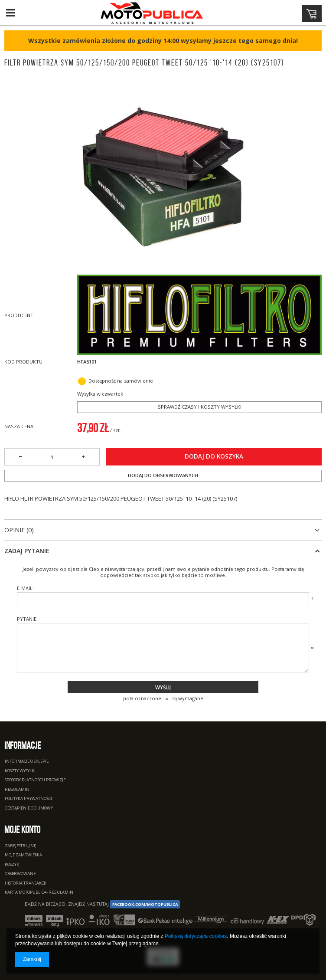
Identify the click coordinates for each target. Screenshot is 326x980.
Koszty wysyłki (20, 771)
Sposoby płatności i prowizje (35, 780)
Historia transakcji (26, 883)
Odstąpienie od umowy (29, 808)
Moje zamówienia (23, 855)
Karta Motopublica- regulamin (39, 893)
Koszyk (12, 865)
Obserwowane (20, 874)
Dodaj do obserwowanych (163, 475)
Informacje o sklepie (27, 762)
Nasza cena (19, 426)
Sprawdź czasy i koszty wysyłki (200, 407)
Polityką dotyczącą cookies (196, 936)
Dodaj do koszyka (214, 456)
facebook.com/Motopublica (145, 904)
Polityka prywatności (28, 799)
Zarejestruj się (20, 846)
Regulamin (17, 790)
